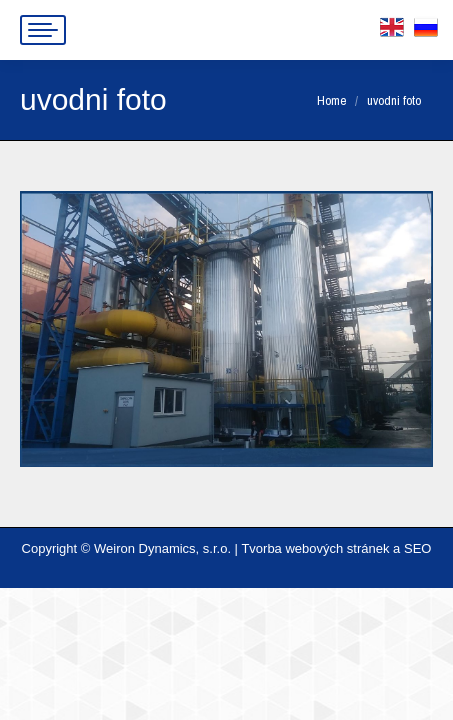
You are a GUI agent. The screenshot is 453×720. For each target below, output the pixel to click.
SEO (417, 548)
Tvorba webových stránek (315, 548)
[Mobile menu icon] (43, 30)
